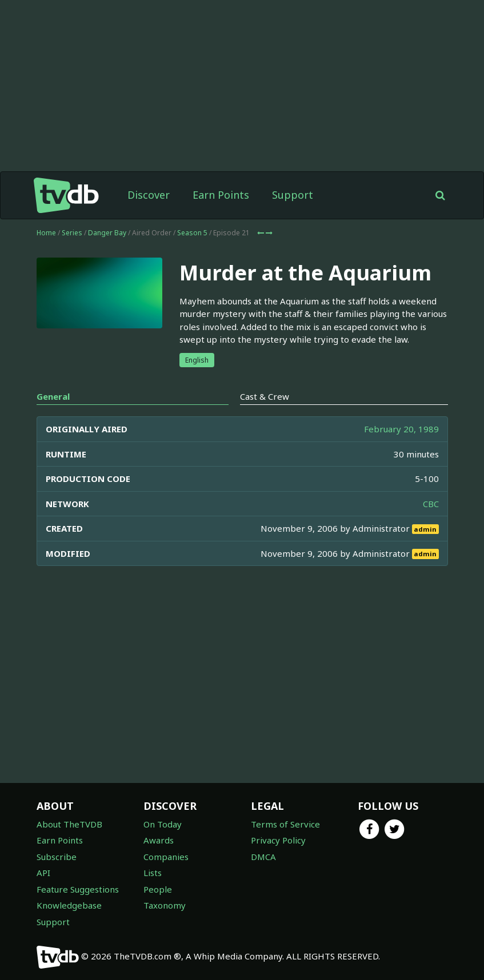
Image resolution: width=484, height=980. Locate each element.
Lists (153, 873)
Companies (166, 857)
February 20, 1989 (401, 429)
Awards (159, 840)
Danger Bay (107, 233)
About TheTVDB (69, 824)
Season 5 (192, 233)
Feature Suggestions (78, 889)
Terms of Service (285, 824)
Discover (149, 195)
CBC (431, 504)
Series (72, 233)
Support (293, 195)
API (43, 873)
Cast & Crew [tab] (265, 396)
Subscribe (57, 857)
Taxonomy (165, 905)
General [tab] (53, 396)
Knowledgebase (69, 905)
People (158, 889)
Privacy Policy (278, 840)
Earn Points (221, 195)
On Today (163, 824)
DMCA (263, 857)
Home (46, 233)
